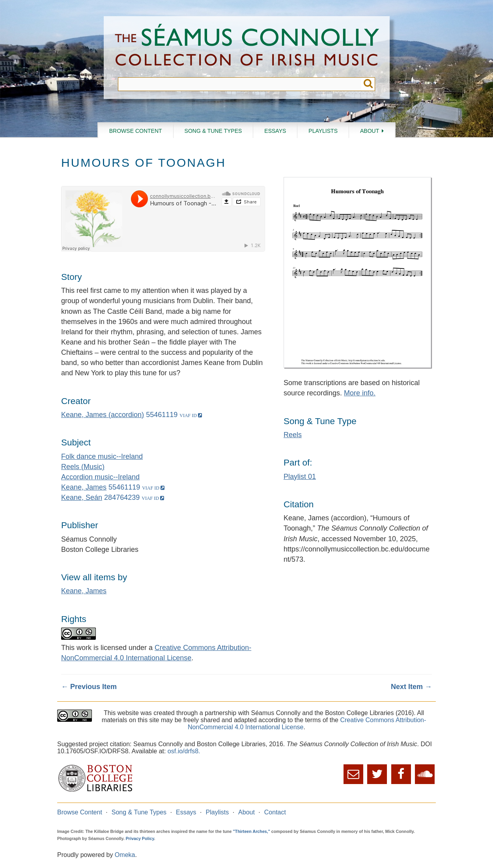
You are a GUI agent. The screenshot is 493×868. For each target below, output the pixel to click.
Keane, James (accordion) (103, 415)
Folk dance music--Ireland (102, 456)
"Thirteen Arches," (252, 831)
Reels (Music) (83, 467)
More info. (360, 393)
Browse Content (136, 131)
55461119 (162, 415)
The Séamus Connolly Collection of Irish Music (247, 47)
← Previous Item (89, 687)
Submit (368, 84)
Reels (293, 435)
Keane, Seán (82, 497)
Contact (275, 812)
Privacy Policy (140, 838)
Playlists (323, 131)
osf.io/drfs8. (184, 751)
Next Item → (411, 687)
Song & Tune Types (213, 131)
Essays (275, 131)
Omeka (125, 855)
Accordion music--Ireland (100, 477)
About (370, 131)
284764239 (122, 497)
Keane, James (84, 487)
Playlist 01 (300, 477)
